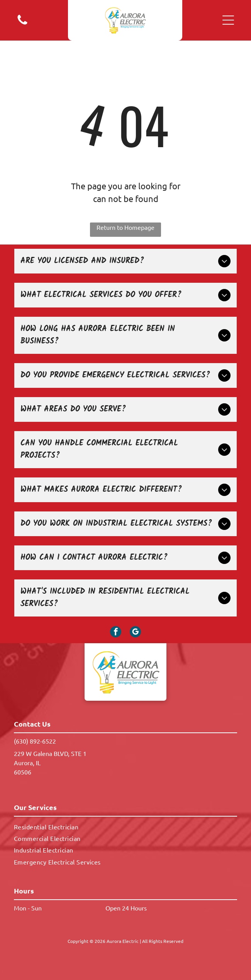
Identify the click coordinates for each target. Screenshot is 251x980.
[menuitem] (126, 826)
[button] (228, 20)
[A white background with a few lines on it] (22, 24)
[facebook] (116, 633)
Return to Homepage (126, 227)
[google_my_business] (135, 633)
